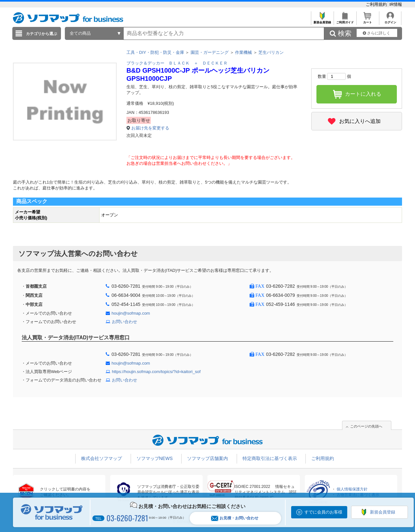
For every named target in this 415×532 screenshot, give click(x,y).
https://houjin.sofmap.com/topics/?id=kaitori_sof (156, 372)
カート (368, 21)
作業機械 (243, 52)
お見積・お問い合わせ (235, 518)
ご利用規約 (377, 4)
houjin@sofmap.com (131, 313)
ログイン (390, 21)
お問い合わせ (124, 322)
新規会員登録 (322, 21)
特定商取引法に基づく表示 (270, 458)
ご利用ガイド (345, 21)
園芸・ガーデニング (210, 52)
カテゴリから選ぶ (41, 34)
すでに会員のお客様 (323, 512)
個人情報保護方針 (352, 489)
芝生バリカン (271, 52)
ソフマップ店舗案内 (207, 458)
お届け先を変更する (150, 128)
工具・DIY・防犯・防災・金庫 (155, 52)
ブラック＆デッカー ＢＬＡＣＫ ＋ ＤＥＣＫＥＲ (177, 63)
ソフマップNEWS (155, 458)
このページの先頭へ (366, 426)
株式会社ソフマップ (101, 458)
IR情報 (396, 4)
